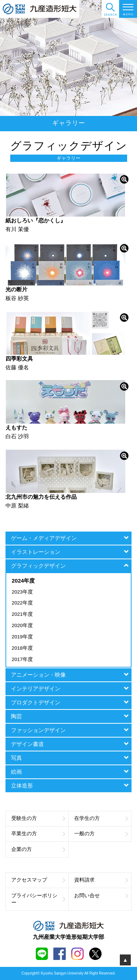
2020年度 (22, 625)
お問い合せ (101, 896)
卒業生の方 (38, 834)
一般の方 (101, 834)
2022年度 (22, 603)
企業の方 (38, 849)
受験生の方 (38, 818)
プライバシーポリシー (38, 899)
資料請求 (101, 880)
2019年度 (22, 637)
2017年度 (22, 659)
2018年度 (22, 648)
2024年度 (23, 581)
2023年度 (22, 592)
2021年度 (22, 614)
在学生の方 (101, 818)
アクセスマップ (38, 880)
